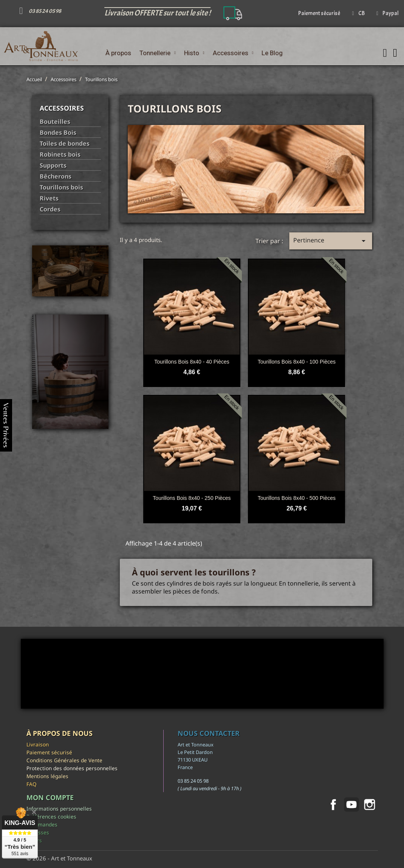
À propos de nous (60, 733)
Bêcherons (56, 177)
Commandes (42, 824)
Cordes (50, 209)
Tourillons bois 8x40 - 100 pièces (297, 362)
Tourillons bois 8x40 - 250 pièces (192, 498)
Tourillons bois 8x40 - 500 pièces (297, 498)
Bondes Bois (58, 133)
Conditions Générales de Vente (64, 760)
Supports (53, 166)
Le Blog (272, 53)
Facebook (333, 805)
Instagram (370, 805)
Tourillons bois (61, 187)
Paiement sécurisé (49, 752)
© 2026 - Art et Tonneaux (59, 858)
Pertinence (331, 241)
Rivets (49, 198)
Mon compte (50, 797)
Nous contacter (209, 733)
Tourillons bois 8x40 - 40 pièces (192, 362)
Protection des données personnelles (72, 768)
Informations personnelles (59, 809)
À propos (118, 53)
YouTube (351, 805)
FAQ (32, 784)
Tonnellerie (158, 53)
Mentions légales (47, 776)
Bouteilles (55, 122)
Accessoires (233, 53)
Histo (194, 53)
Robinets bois (60, 155)
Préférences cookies (51, 816)
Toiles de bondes (65, 144)
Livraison (38, 744)
